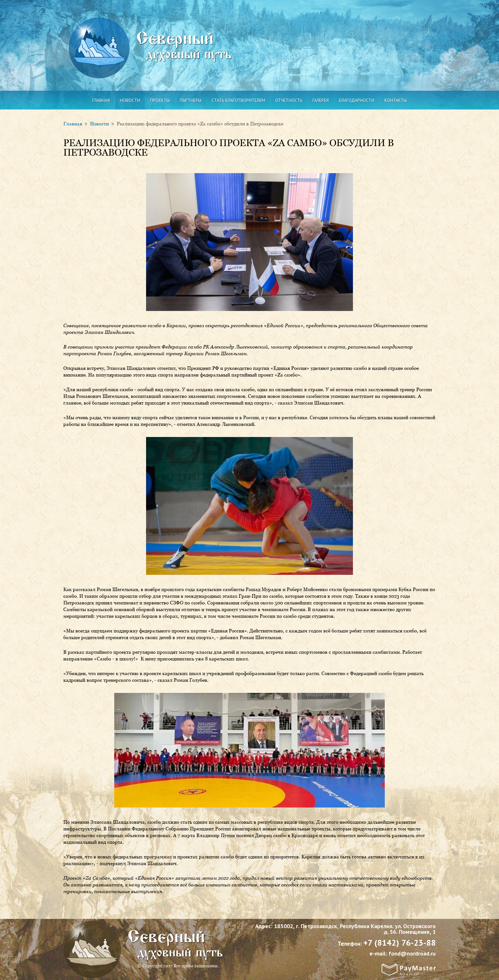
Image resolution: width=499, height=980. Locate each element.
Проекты (160, 100)
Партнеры (191, 100)
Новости (130, 100)
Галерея (321, 100)
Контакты (396, 100)
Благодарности (357, 100)
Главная (101, 100)
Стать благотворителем (238, 100)
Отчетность (289, 100)
